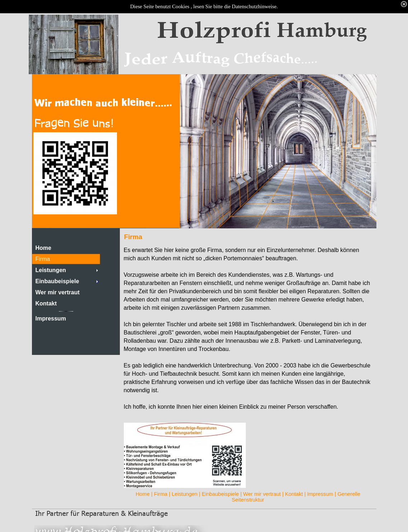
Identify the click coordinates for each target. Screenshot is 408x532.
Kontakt (294, 494)
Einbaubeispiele (220, 494)
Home (143, 494)
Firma (161, 494)
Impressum (320, 494)
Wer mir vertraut (262, 494)
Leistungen (184, 494)
